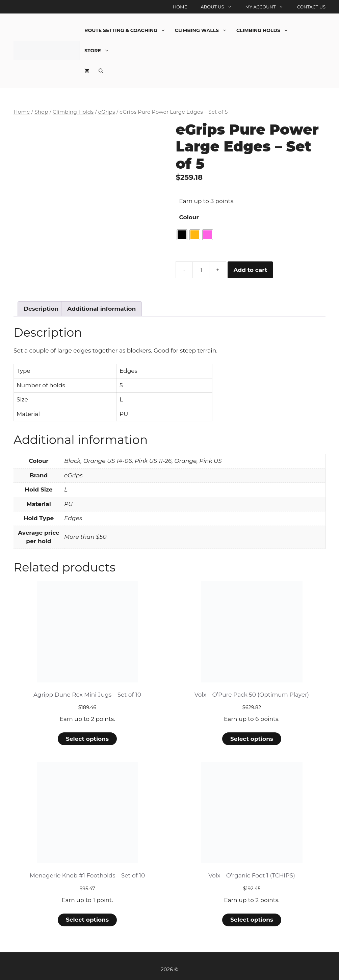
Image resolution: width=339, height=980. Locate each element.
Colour (189, 217)
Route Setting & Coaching (127, 30)
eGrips (106, 112)
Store (99, 51)
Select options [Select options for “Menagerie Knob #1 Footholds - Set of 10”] (87, 920)
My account (268, 7)
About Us (219, 7)
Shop (41, 112)
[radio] (182, 235)
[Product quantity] (201, 270)
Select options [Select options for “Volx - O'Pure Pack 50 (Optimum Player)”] (252, 739)
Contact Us (311, 7)
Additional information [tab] (101, 309)
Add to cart (250, 270)
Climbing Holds (265, 30)
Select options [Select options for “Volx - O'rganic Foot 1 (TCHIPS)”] (252, 920)
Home (180, 7)
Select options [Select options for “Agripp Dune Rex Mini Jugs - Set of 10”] (87, 739)
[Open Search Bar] (101, 71)
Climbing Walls (203, 30)
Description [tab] (41, 309)
